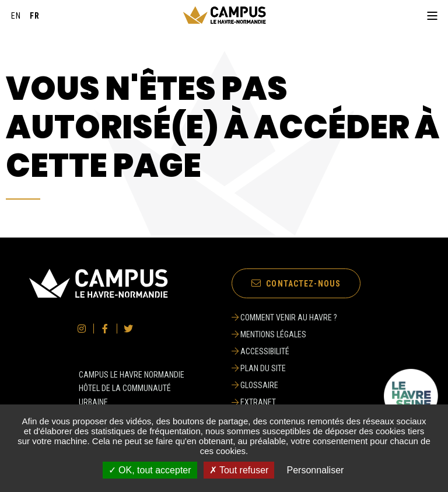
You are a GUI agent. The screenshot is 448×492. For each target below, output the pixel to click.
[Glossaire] (284, 385)
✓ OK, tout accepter (150, 470)
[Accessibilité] (284, 351)
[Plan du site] (284, 368)
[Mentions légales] (284, 334)
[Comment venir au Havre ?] (284, 317)
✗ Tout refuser (239, 470)
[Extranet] (284, 402)
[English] (16, 16)
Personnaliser (316, 470)
